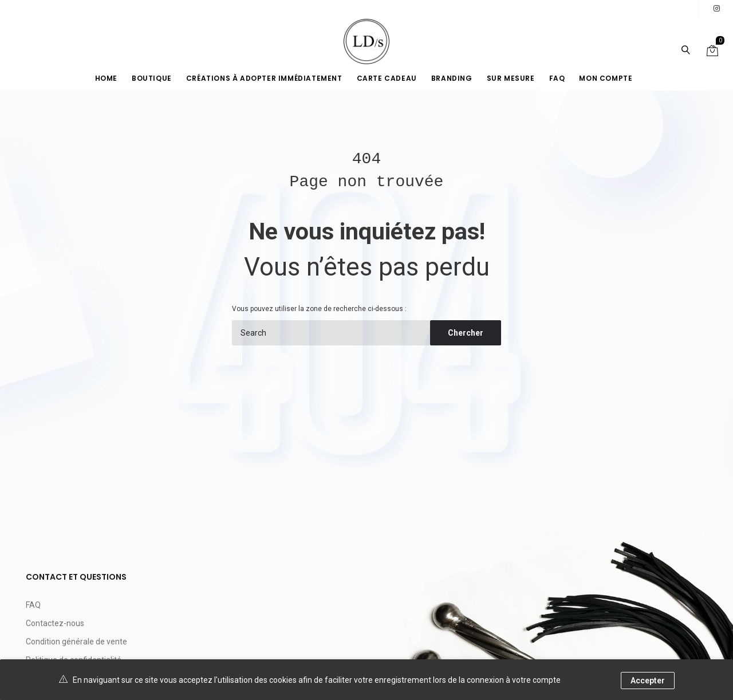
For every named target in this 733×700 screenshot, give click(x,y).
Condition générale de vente (76, 642)
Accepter (648, 681)
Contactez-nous (55, 623)
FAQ (33, 605)
